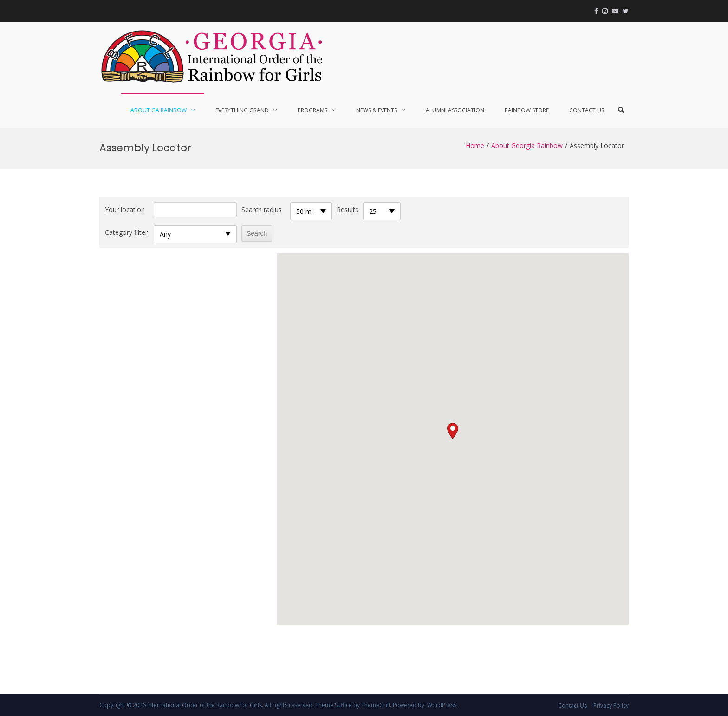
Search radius (262, 210)
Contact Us (587, 110)
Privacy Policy (611, 706)
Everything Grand (242, 110)
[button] (453, 431)
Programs (312, 110)
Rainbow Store (527, 110)
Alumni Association (455, 110)
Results (348, 210)
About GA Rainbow (159, 110)
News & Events (377, 110)
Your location (125, 210)
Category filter (126, 232)
